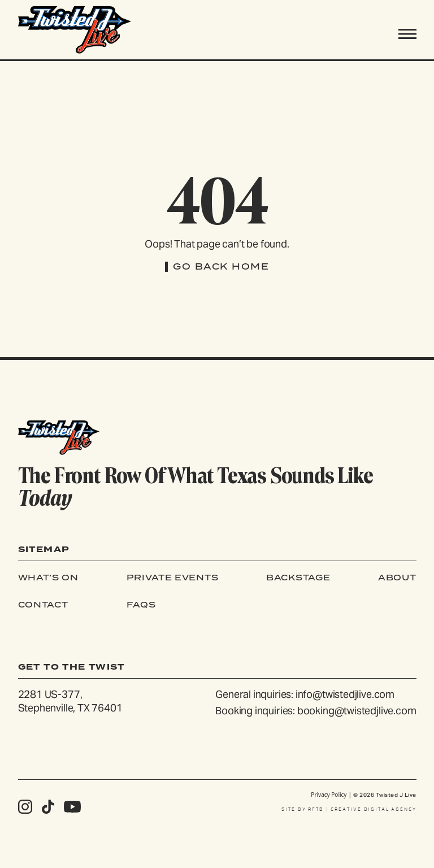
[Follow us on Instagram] (25, 807)
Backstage (298, 578)
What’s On (48, 578)
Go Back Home (221, 266)
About (397, 578)
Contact (43, 605)
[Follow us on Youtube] (72, 807)
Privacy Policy (329, 795)
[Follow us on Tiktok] (48, 807)
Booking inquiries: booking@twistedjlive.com (316, 711)
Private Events (173, 578)
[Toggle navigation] (407, 34)
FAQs (141, 605)
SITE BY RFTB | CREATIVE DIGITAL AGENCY (349, 810)
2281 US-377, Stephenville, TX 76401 (70, 701)
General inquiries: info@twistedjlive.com (305, 694)
